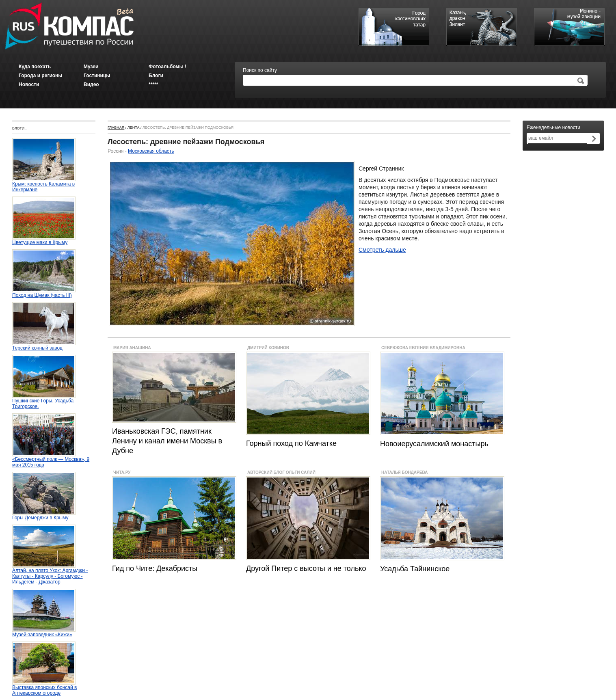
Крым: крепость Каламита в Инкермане (44, 185)
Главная (116, 127)
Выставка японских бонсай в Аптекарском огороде (44, 688)
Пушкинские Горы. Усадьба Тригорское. (44, 401)
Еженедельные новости (553, 127)
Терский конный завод (44, 346)
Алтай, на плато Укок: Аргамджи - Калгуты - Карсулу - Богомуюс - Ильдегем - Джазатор (50, 574)
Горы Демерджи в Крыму (44, 515)
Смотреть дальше (382, 250)
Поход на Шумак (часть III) (44, 293)
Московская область (151, 151)
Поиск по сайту (260, 70)
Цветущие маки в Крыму (44, 240)
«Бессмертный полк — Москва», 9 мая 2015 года (51, 460)
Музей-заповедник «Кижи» (44, 632)
